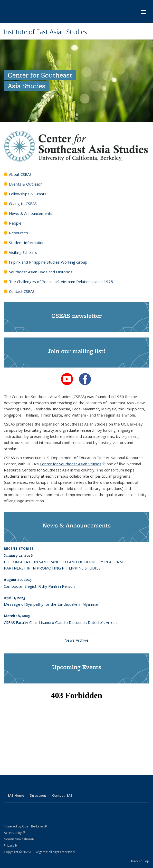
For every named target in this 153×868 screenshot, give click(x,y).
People (15, 223)
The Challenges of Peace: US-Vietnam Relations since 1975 (61, 282)
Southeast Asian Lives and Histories (41, 272)
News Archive (76, 640)
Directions (38, 795)
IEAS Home (15, 795)
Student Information (27, 243)
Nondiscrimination (19, 839)
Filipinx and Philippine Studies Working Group (48, 262)
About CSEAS (20, 174)
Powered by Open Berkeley (25, 826)
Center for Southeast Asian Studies (72, 464)
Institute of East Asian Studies (45, 32)
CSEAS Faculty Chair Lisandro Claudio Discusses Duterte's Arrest (60, 622)
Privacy (11, 846)
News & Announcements (31, 213)
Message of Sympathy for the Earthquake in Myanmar (51, 604)
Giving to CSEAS (23, 204)
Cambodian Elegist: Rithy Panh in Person (39, 586)
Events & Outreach (26, 184)
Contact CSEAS (22, 291)
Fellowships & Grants (28, 194)
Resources (18, 233)
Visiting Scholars (23, 252)
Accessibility (14, 833)
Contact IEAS (62, 795)
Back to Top (140, 861)
